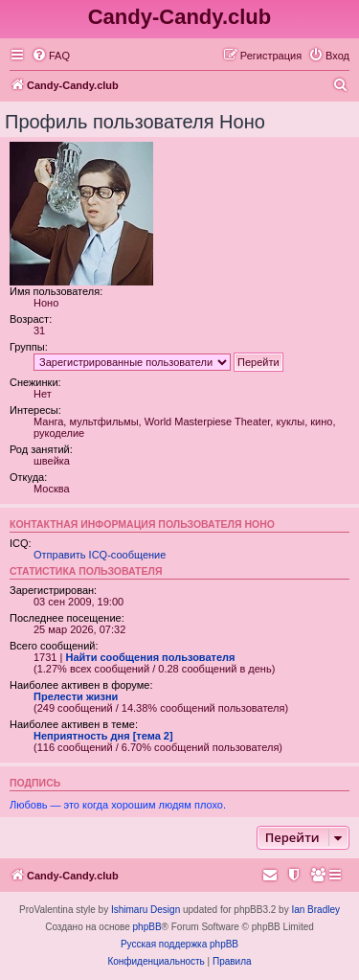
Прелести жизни (76, 696)
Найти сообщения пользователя (150, 657)
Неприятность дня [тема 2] (103, 736)
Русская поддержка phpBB (179, 944)
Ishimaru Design (146, 910)
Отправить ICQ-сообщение (100, 555)
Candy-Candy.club (180, 17)
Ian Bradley (315, 910)
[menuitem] (51, 56)
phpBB (147, 927)
